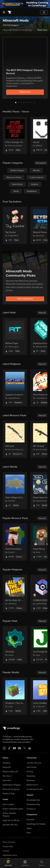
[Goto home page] (10, 12)
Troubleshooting (33, 804)
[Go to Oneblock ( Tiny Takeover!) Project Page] (15, 696)
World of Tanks (9, 794)
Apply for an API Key (11, 820)
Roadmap (31, 781)
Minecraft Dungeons (11, 789)
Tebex (29, 828)
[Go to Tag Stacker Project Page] (15, 225)
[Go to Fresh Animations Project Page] (15, 542)
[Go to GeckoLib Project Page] (15, 645)
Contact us (31, 809)
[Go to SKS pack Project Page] (15, 439)
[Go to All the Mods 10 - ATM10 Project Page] (15, 593)
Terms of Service (9, 842)
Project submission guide (13, 809)
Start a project (9, 804)
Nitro (29, 833)
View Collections (25, 299)
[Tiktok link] (9, 748)
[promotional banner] (25, 4)
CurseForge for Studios (36, 824)
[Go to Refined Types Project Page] (15, 336)
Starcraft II (7, 781)
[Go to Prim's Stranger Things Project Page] (15, 135)
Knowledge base (33, 800)
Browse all (41, 163)
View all (42, 313)
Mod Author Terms (10, 855)
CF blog (30, 772)
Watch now (25, 92)
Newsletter (31, 776)
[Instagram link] (4, 748)
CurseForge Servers (35, 789)
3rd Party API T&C (10, 825)
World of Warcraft (10, 772)
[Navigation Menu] (4, 12)
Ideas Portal (31, 767)
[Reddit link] (30, 748)
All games (7, 763)
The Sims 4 (7, 776)
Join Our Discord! (34, 763)
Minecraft (7, 767)
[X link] (25, 748)
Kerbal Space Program (12, 785)
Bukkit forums (32, 785)
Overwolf (30, 820)
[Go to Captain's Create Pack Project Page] (15, 388)
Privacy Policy (8, 847)
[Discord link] (19, 748)
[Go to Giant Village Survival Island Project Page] (15, 491)
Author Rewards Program (9, 815)
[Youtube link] (14, 748)
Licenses (6, 851)
